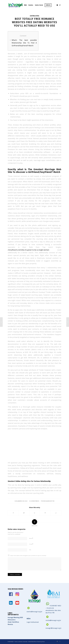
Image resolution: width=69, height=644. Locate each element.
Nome (31, 538)
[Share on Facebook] (13, 513)
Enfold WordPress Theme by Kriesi (36, 642)
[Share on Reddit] (56, 513)
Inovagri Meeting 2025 (15, 617)
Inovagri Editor (49, 501)
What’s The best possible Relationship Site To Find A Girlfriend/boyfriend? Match (24, 43)
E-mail (31, 544)
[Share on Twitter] (24, 513)
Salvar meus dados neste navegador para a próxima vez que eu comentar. (28, 556)
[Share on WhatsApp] (35, 513)
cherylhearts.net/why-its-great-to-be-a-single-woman (29, 250)
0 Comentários (34, 501)
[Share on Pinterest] (45, 513)
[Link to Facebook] (60, 5)
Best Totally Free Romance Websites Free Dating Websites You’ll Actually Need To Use (35, 22)
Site (30, 550)
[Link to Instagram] (57, 5)
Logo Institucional (33, 622)
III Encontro (12, 620)
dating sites (34, 16)
